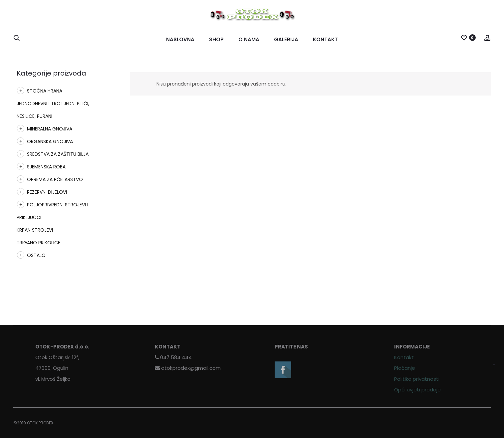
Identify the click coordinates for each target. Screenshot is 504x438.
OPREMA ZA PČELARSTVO (55, 179)
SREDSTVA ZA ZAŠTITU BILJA (58, 154)
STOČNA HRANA (45, 91)
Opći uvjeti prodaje (417, 390)
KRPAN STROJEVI (35, 230)
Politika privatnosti (417, 379)
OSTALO (36, 255)
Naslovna (180, 39)
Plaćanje (405, 368)
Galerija (286, 39)
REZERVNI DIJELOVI (47, 192)
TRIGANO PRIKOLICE (38, 243)
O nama (249, 39)
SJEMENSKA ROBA (46, 167)
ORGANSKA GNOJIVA (50, 141)
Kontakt (325, 39)
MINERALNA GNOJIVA (50, 129)
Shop (216, 39)
